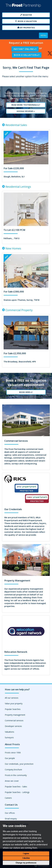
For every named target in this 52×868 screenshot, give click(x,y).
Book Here (26, 392)
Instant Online (25, 49)
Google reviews (26, 111)
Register (26, 15)
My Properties (26, 28)
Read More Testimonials (26, 105)
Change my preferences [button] (26, 863)
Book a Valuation (26, 21)
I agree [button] (26, 853)
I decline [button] (26, 858)
